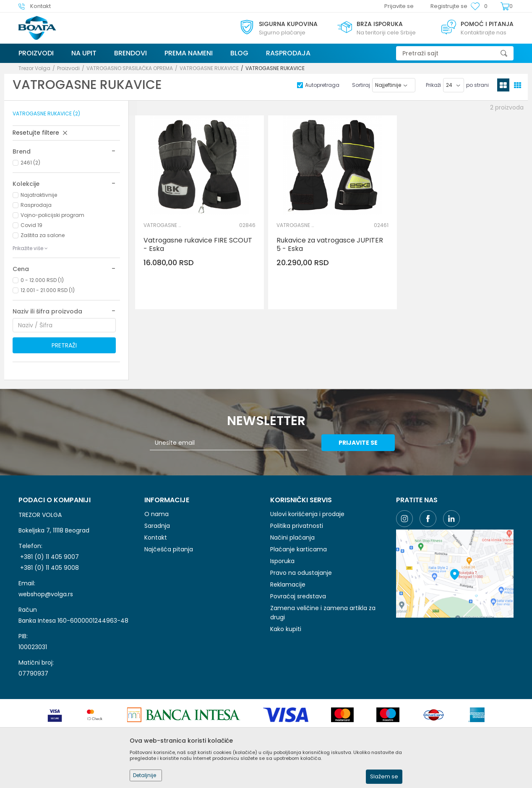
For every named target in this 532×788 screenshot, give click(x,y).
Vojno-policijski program (52, 215)
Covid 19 (31, 225)
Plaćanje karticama (299, 549)
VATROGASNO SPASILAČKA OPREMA (130, 68)
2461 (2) (30, 163)
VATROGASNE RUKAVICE (209, 68)
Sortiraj (361, 85)
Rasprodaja (36, 205)
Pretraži (64, 345)
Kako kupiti (286, 629)
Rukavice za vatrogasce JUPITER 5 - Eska (330, 245)
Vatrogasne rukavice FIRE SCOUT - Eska (198, 245)
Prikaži (433, 85)
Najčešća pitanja (169, 549)
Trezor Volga (34, 68)
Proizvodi (68, 68)
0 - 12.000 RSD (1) (42, 280)
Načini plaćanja (292, 538)
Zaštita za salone (43, 235)
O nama (156, 514)
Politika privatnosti (297, 526)
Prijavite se (358, 443)
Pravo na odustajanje (301, 573)
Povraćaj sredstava (298, 596)
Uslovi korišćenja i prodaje (307, 514)
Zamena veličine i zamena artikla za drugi (323, 613)
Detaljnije (145, 775)
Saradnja (157, 526)
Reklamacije (288, 584)
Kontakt (156, 538)
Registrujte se (449, 6)
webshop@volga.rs (46, 594)
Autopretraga (322, 85)
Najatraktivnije (39, 195)
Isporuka (282, 561)
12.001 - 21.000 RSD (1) (48, 290)
